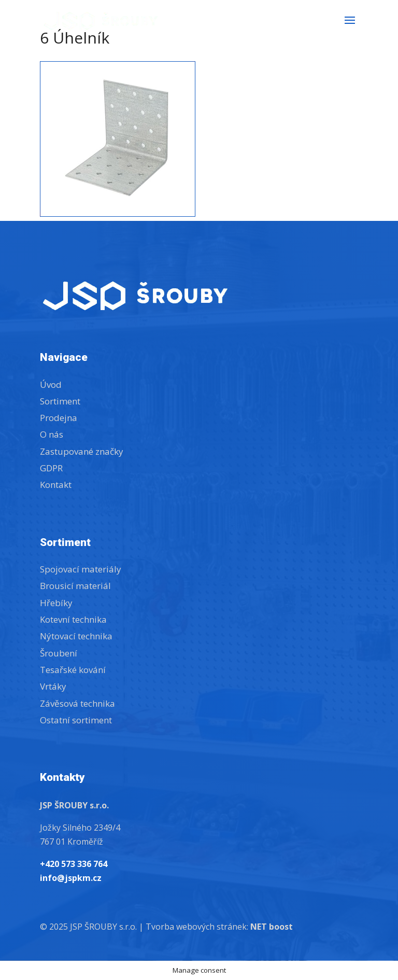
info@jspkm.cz (71, 878)
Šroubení (59, 653)
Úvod (51, 384)
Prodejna (59, 418)
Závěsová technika (77, 703)
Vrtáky (53, 686)
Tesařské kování (73, 670)
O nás (52, 434)
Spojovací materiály (81, 569)
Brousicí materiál (75, 586)
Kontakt (56, 485)
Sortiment (60, 401)
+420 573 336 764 (74, 864)
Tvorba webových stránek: (219, 927)
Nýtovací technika (76, 636)
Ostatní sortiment (76, 720)
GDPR (51, 468)
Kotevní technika (73, 619)
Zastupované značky (82, 451)
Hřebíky (56, 603)
